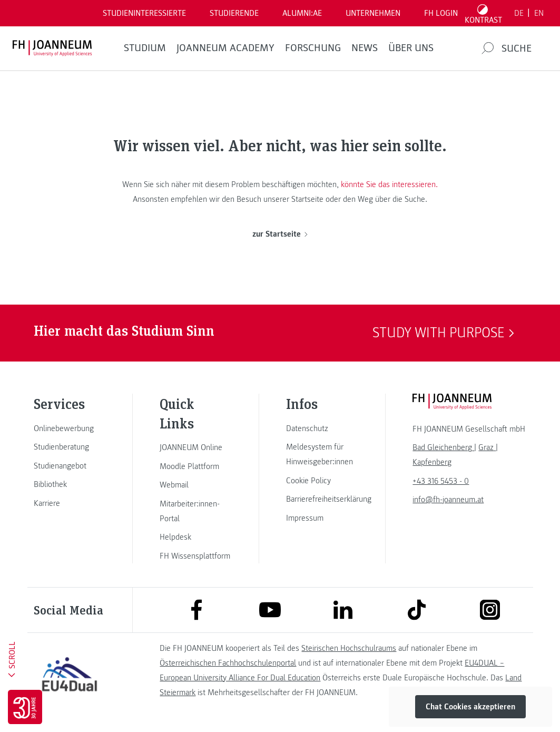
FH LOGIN (441, 13)
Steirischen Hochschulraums (349, 648)
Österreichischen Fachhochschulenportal (228, 663)
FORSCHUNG (313, 48)
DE (519, 13)
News (365, 48)
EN (539, 13)
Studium (145, 48)
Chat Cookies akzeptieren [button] (470, 707)
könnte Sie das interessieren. (389, 184)
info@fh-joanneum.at (448, 500)
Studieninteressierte (144, 13)
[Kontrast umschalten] (484, 13)
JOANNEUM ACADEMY (225, 48)
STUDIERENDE (234, 13)
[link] (70, 428)
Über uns (411, 48)
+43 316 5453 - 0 (441, 481)
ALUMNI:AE (302, 13)
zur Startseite (280, 234)
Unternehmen (373, 13)
